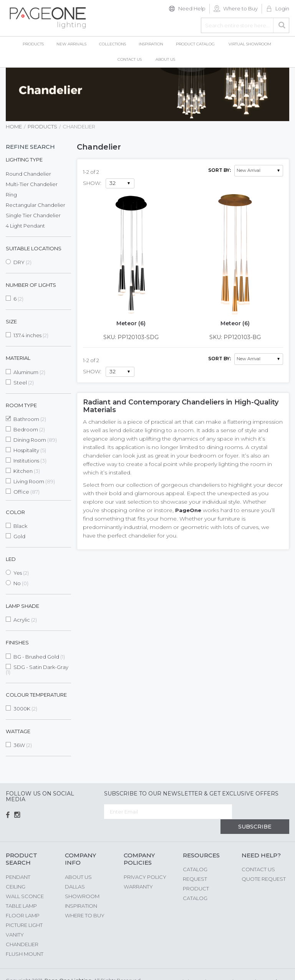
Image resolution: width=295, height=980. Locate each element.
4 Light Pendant (25, 226)
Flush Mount (25, 940)
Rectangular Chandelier (36, 205)
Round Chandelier (28, 174)
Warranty (138, 872)
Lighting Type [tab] (24, 160)
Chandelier (22, 930)
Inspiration (81, 892)
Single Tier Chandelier (33, 215)
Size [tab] (11, 321)
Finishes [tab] (17, 642)
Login (282, 8)
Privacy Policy (145, 863)
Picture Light (24, 911)
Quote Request (264, 865)
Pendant (18, 863)
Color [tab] (15, 512)
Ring (11, 195)
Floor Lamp (23, 901)
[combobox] (245, 25)
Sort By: (220, 170)
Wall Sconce (25, 882)
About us (78, 863)
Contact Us (258, 855)
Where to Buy (240, 8)
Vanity (15, 920)
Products (42, 126)
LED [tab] (11, 559)
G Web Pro (276, 967)
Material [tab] (18, 358)
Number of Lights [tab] (31, 285)
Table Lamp (21, 892)
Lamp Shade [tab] (22, 606)
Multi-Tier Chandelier (32, 184)
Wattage (18, 731)
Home (14, 126)
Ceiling (16, 872)
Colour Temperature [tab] (36, 695)
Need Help (192, 8)
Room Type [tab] (21, 405)
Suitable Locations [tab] (34, 248)
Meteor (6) (131, 323)
